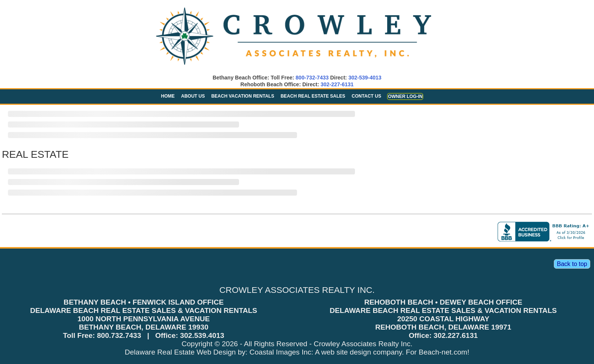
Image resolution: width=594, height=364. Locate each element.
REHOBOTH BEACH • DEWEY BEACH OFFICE (443, 302)
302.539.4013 (202, 335)
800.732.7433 (119, 335)
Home (168, 96)
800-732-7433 (312, 78)
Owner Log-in (405, 96)
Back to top (572, 264)
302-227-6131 (337, 84)
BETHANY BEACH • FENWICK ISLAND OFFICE (144, 302)
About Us (193, 96)
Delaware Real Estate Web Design (180, 352)
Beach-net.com (443, 352)
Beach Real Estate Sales (313, 96)
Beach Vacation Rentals (243, 96)
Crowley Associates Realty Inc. (363, 344)
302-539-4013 (365, 78)
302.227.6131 (456, 335)
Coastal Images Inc (280, 352)
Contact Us (366, 96)
